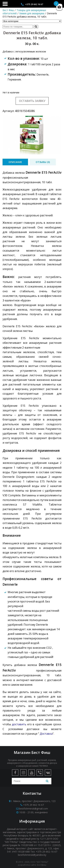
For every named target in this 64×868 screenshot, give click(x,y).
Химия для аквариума (32, 13)
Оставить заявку (32, 101)
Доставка (46, 734)
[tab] (15, 162)
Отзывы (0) (43, 162)
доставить (19, 724)
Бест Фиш (8, 10)
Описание (15, 162)
